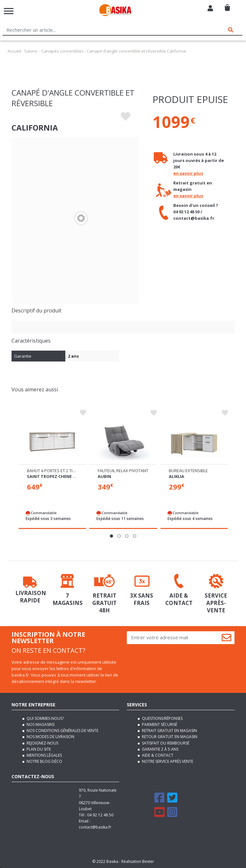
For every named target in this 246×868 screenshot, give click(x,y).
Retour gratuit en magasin (169, 737)
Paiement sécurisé (159, 724)
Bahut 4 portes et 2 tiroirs (56, 471)
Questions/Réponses (162, 718)
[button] (111, 536)
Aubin (104, 476)
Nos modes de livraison (50, 737)
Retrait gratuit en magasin (169, 731)
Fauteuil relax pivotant (123, 471)
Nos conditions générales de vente (62, 731)
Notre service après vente (167, 761)
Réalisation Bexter (138, 861)
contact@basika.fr (95, 827)
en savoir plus (188, 173)
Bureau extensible (188, 471)
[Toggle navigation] (9, 11)
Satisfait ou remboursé (165, 743)
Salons (31, 51)
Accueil (14, 51)
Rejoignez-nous (42, 743)
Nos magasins (40, 724)
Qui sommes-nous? (45, 718)
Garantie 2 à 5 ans (160, 749)
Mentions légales (44, 755)
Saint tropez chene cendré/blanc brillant (76, 476)
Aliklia (176, 476)
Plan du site (38, 749)
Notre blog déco (44, 761)
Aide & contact (157, 755)
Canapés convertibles (63, 51)
